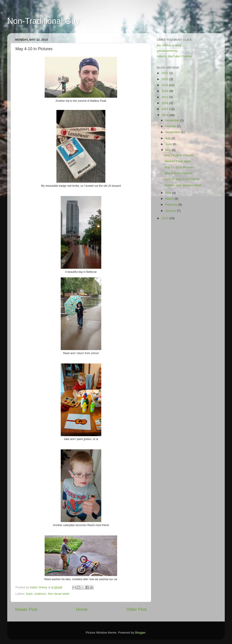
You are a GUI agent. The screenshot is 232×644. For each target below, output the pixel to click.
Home (82, 609)
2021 (165, 73)
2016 (165, 103)
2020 (165, 79)
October (171, 126)
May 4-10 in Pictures (178, 173)
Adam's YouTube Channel (174, 56)
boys (29, 594)
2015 (165, 109)
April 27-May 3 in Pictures (182, 179)
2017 (165, 97)
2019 (165, 85)
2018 (165, 91)
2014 (165, 115)
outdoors (40, 594)
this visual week (59, 594)
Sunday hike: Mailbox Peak (183, 185)
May (168, 150)
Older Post (137, 609)
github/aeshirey (167, 51)
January (171, 211)
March (170, 199)
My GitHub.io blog (169, 45)
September (173, 132)
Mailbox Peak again (178, 161)
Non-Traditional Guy (44, 21)
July (168, 138)
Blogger (140, 633)
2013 (165, 218)
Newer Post (26, 609)
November (173, 120)
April (169, 193)
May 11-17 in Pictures (179, 167)
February (172, 205)
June (169, 144)
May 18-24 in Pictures (179, 155)
